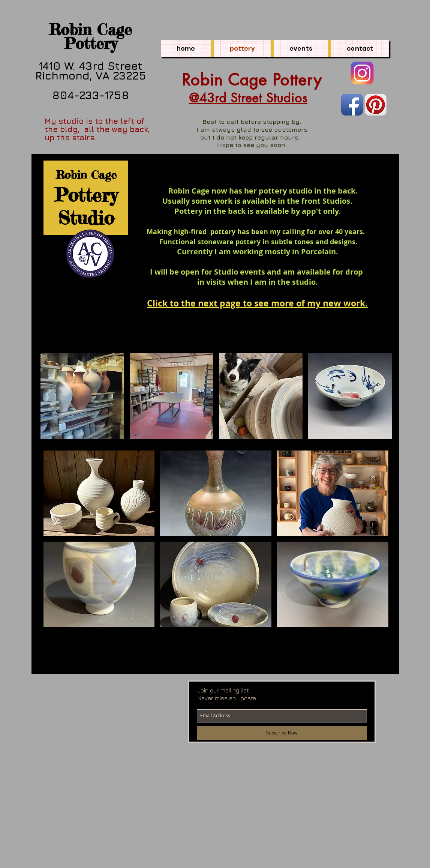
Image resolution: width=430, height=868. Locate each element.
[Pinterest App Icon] (376, 105)
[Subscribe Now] (282, 733)
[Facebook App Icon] (352, 105)
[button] (82, 396)
